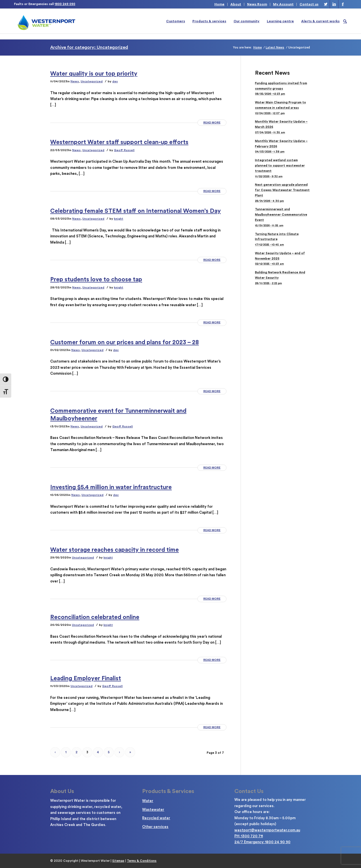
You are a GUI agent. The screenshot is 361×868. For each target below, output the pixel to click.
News (75, 81)
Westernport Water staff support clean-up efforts (119, 142)
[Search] (345, 21)
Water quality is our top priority (94, 74)
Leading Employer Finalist (86, 678)
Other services (155, 827)
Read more (212, 123)
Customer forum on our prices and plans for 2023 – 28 (125, 342)
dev (115, 81)
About (236, 4)
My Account (283, 4)
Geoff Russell (124, 150)
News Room (257, 4)
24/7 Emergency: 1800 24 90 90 (262, 842)
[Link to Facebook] (343, 4)
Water (148, 801)
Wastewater (153, 810)
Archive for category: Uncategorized (89, 47)
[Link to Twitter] (326, 4)
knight (119, 219)
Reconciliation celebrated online (95, 617)
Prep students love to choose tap (96, 280)
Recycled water (156, 818)
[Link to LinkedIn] (334, 4)
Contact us (309, 4)
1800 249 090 (65, 4)
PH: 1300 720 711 (249, 836)
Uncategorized (92, 81)
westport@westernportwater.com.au (267, 830)
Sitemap (118, 861)
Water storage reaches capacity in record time (115, 550)
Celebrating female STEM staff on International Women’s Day (136, 211)
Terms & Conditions (142, 861)
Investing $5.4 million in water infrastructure (111, 487)
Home (219, 4)
